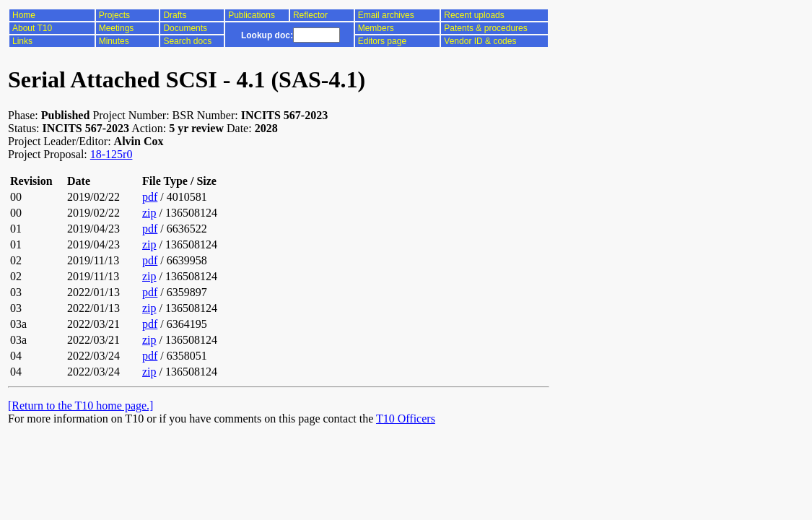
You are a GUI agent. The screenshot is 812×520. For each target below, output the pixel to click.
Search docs (187, 41)
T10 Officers (406, 419)
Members (376, 28)
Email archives (386, 15)
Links (22, 41)
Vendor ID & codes (480, 41)
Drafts (175, 15)
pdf (150, 197)
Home (24, 15)
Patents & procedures (485, 28)
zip (149, 213)
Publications (252, 15)
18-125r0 (112, 154)
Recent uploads (474, 15)
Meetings (117, 28)
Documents (185, 28)
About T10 (32, 28)
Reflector (310, 15)
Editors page (382, 41)
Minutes (114, 41)
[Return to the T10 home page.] (80, 406)
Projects (114, 15)
